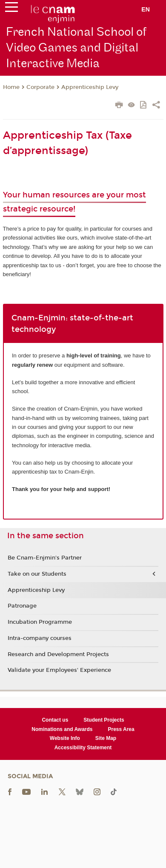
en (146, 9)
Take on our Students (37, 574)
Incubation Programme (40, 622)
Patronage (22, 606)
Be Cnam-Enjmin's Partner (45, 558)
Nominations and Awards (62, 729)
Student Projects (104, 720)
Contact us (55, 720)
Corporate (40, 87)
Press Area (121, 729)
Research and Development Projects (58, 654)
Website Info (65, 738)
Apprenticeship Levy (90, 87)
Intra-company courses (40, 638)
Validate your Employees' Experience (59, 670)
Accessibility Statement (83, 748)
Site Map (106, 738)
